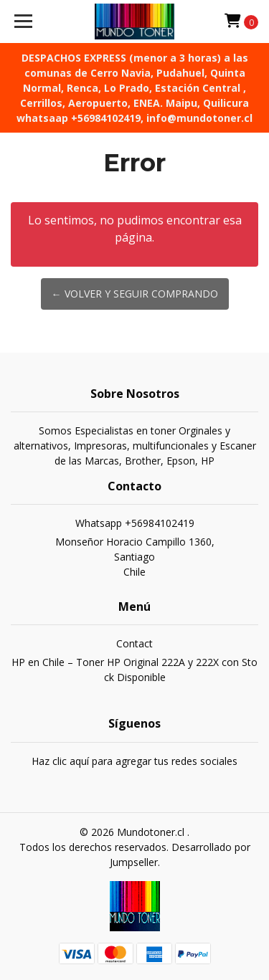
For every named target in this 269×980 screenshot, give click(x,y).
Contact (134, 643)
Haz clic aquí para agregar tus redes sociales (134, 761)
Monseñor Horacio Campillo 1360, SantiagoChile (135, 557)
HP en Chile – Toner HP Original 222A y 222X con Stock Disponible (134, 670)
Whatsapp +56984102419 (135, 523)
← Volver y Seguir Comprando (135, 294)
